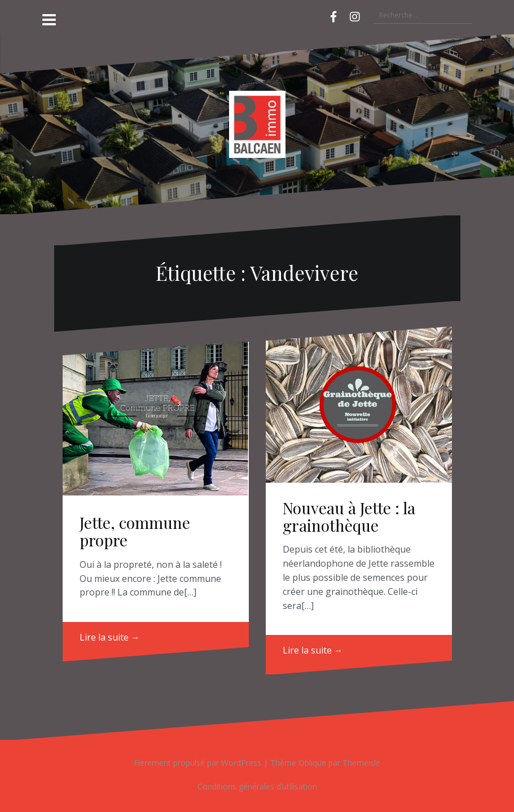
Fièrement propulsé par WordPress (197, 763)
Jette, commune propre (135, 531)
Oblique (312, 763)
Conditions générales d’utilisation (257, 786)
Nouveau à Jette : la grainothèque (349, 517)
